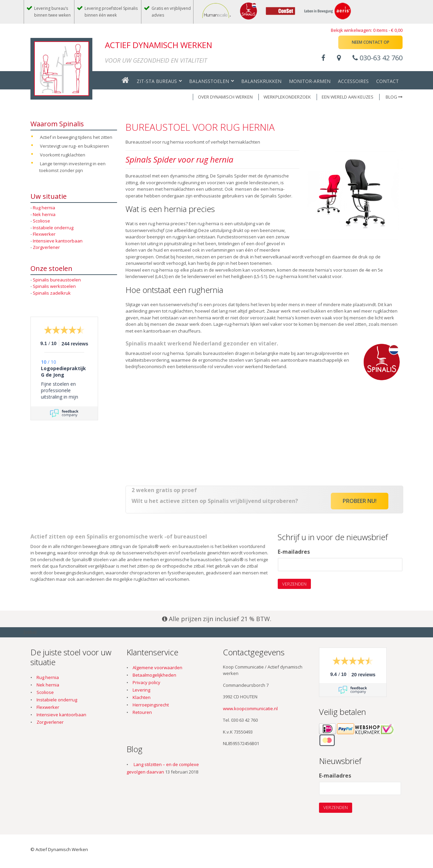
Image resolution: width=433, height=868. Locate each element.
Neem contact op (371, 42)
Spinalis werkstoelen (54, 286)
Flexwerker (44, 234)
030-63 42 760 (378, 58)
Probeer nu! (360, 501)
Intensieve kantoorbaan (58, 241)
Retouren (142, 712)
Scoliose (41, 221)
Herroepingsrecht (151, 705)
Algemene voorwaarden (157, 668)
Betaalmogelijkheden (154, 675)
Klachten (142, 697)
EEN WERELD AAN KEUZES (348, 97)
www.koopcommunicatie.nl (250, 708)
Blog (394, 97)
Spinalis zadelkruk (52, 293)
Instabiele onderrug (53, 228)
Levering (141, 690)
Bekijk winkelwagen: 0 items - (367, 30)
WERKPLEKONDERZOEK (287, 97)
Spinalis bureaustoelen (57, 280)
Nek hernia (44, 214)
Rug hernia (44, 208)
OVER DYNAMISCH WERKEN (225, 97)
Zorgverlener (46, 247)
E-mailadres (294, 552)
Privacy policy (146, 682)
